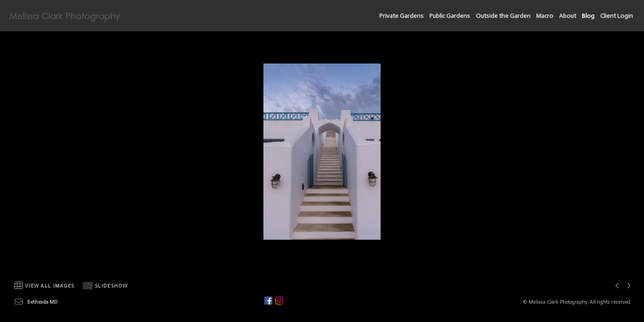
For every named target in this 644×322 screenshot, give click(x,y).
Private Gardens (401, 16)
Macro (545, 16)
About (568, 16)
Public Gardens (450, 16)
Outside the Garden (503, 16)
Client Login (616, 16)
